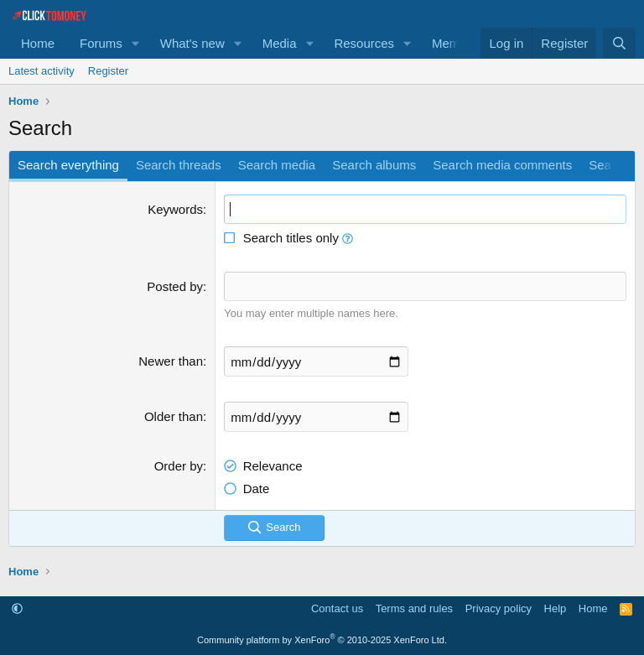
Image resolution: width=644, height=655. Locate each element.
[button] (136, 43)
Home (38, 43)
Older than (174, 416)
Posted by (175, 286)
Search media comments (502, 165)
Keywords (175, 209)
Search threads (179, 165)
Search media (277, 165)
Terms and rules (414, 608)
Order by (179, 466)
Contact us (337, 608)
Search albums (374, 165)
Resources (364, 43)
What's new (192, 43)
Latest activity (42, 71)
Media (280, 43)
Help (556, 608)
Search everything (68, 165)
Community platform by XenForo (322, 640)
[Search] (619, 43)
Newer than (171, 361)
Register (108, 71)
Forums (101, 43)
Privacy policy (499, 608)
